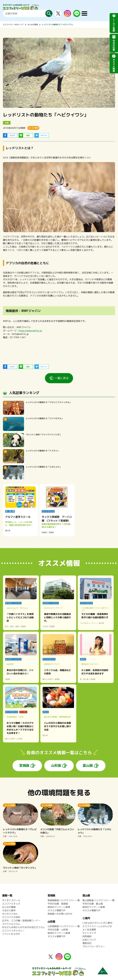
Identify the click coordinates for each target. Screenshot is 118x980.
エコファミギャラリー (13, 931)
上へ (103, 972)
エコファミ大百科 (11, 917)
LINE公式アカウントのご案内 (97, 923)
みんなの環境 (33, 24)
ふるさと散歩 (9, 910)
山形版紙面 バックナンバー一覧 (64, 926)
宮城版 (24, 765)
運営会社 (87, 943)
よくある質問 (89, 930)
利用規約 (87, 936)
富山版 (88, 765)
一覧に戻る (62, 378)
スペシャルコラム (11, 924)
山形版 (56, 765)
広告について (89, 940)
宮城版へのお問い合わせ (60, 914)
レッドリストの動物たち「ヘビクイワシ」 (58, 24)
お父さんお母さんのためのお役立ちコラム (23, 927)
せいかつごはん (10, 914)
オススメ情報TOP (57, 910)
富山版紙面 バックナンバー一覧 (98, 900)
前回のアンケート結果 (59, 907)
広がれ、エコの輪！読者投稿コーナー (21, 921)
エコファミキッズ (11, 904)
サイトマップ (89, 933)
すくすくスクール (11, 900)
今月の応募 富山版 (93, 904)
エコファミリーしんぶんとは (97, 926)
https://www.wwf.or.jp (30, 331)
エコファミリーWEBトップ (13, 24)
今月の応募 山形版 (58, 930)
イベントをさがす (11, 934)
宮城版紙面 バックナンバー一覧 (64, 900)
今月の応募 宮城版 (58, 904)
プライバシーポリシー (94, 946)
